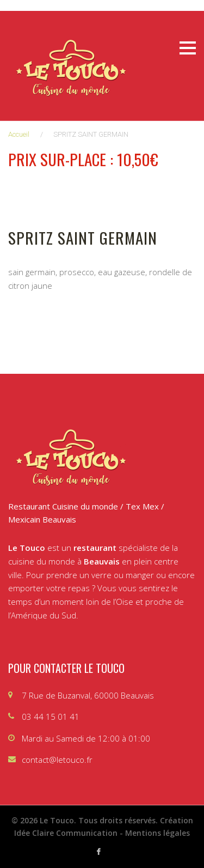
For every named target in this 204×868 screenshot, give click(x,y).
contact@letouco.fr (57, 760)
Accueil (19, 134)
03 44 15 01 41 (51, 717)
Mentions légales (157, 833)
